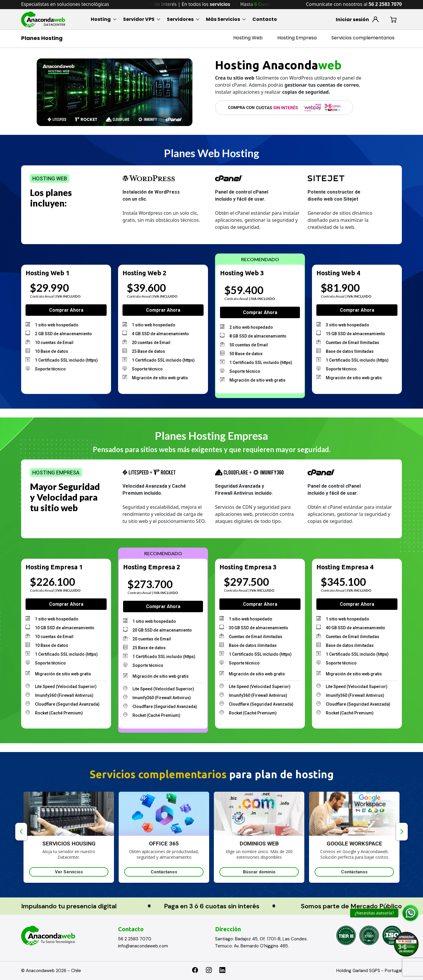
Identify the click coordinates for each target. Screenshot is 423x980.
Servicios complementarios (363, 38)
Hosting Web (248, 38)
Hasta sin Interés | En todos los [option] (187, 4)
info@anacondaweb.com (143, 946)
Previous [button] (21, 832)
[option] (73, 837)
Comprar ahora (66, 310)
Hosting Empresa (297, 38)
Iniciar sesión (352, 20)
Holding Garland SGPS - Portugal (369, 971)
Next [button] (402, 832)
